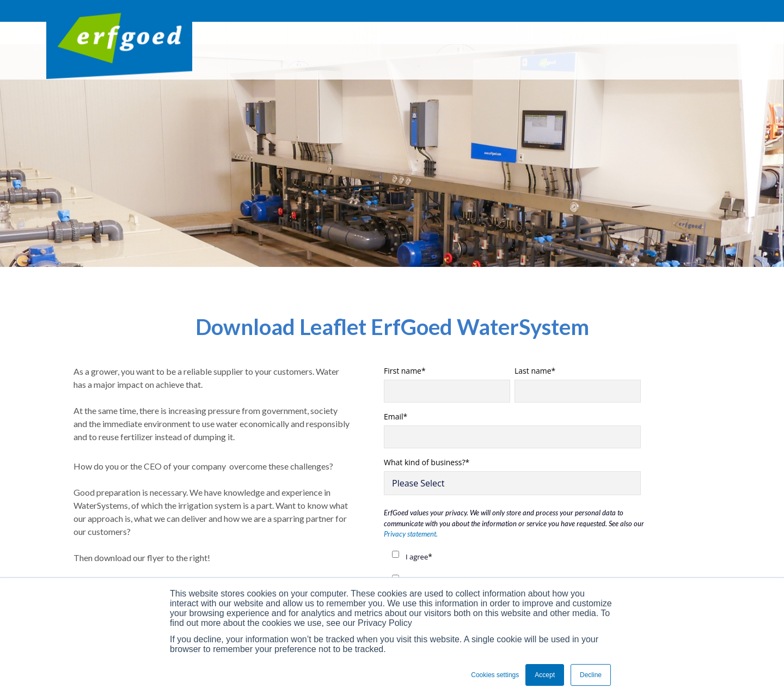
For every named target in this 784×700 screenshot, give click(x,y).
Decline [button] (591, 675)
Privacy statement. (411, 534)
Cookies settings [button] (495, 675)
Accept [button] (545, 675)
